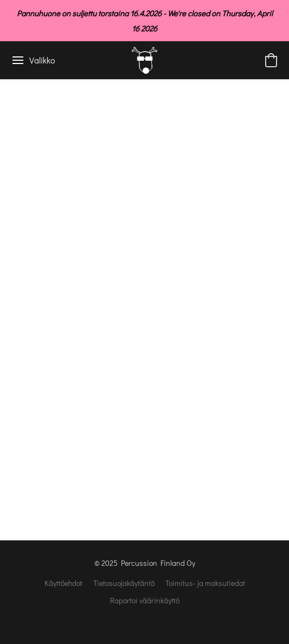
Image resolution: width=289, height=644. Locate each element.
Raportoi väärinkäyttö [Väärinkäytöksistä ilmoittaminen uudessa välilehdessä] (145, 600)
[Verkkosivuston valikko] (33, 60)
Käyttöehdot (63, 583)
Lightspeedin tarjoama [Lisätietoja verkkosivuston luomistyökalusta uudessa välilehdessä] (145, 620)
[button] (144, 60)
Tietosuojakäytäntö (124, 583)
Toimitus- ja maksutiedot (205, 583)
